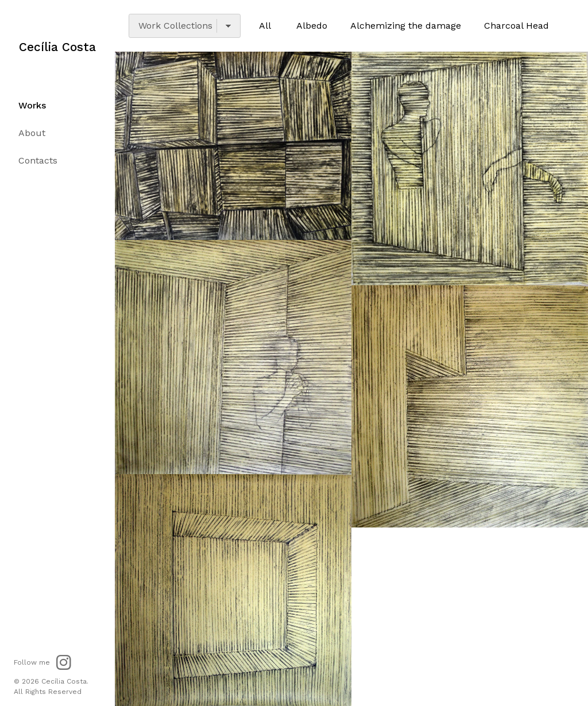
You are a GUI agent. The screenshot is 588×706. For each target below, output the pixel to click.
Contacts (38, 161)
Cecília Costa (57, 47)
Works (32, 106)
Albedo (312, 26)
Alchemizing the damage (406, 26)
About (32, 133)
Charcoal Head (517, 26)
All (265, 26)
